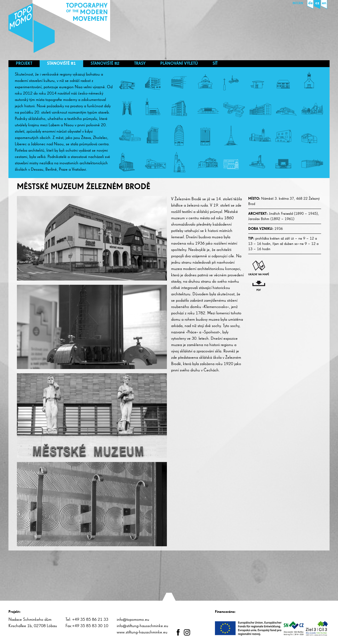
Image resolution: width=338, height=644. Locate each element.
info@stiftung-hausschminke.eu (142, 626)
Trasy (140, 64)
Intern (298, 3)
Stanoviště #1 (61, 64)
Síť (215, 64)
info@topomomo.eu (133, 620)
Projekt (24, 64)
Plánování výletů (179, 64)
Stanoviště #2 (105, 64)
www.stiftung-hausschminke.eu (142, 632)
